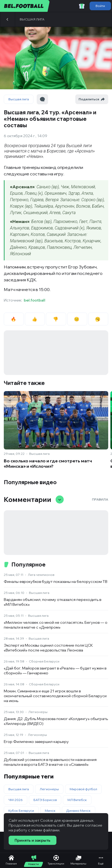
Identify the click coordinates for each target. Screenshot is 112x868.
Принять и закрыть (33, 840)
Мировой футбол (83, 789)
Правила (100, 499)
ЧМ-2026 (16, 800)
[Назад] (8, 19)
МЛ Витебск (77, 800)
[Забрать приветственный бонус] (82, 6)
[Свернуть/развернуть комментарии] (60, 499)
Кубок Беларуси (21, 811)
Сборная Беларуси (44, 661)
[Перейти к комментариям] (42, 99)
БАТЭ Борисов (45, 800)
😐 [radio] (77, 319)
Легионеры (38, 712)
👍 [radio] (35, 319)
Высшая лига (32, 19)
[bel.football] (25, 6)
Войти (100, 6)
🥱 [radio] (98, 319)
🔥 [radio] (14, 319)
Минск (50, 811)
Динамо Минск (79, 811)
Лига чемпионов (41, 575)
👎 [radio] (56, 319)
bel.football (35, 300)
